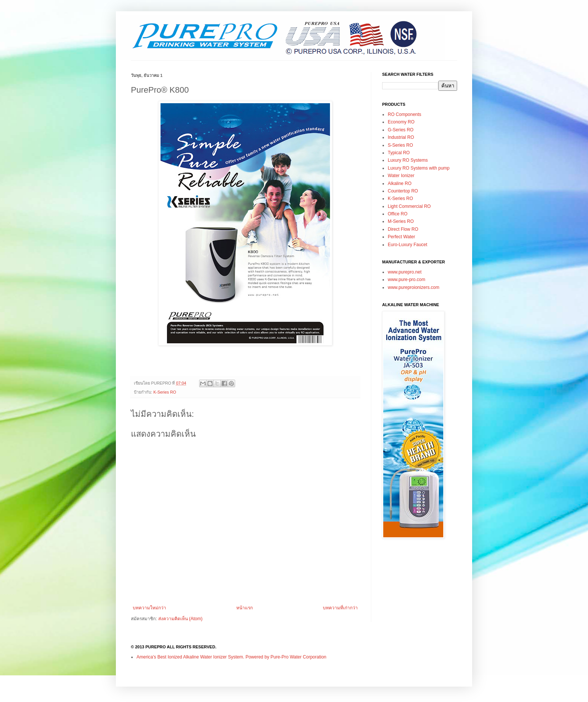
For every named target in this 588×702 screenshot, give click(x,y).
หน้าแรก (244, 608)
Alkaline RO (400, 183)
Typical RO (399, 153)
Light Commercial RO (409, 206)
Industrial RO (401, 137)
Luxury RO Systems (408, 160)
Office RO (397, 214)
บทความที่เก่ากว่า (340, 608)
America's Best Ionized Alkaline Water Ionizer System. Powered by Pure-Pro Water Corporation (231, 657)
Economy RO (401, 122)
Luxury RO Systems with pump (419, 168)
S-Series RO (400, 145)
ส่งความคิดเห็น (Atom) (180, 619)
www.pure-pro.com (406, 280)
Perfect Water (401, 237)
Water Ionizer (401, 176)
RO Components (404, 114)
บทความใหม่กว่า (149, 608)
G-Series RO (401, 130)
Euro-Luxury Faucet (407, 245)
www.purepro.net (405, 272)
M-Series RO (401, 221)
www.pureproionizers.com (413, 287)
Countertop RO (403, 191)
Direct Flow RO (403, 229)
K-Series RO (165, 392)
